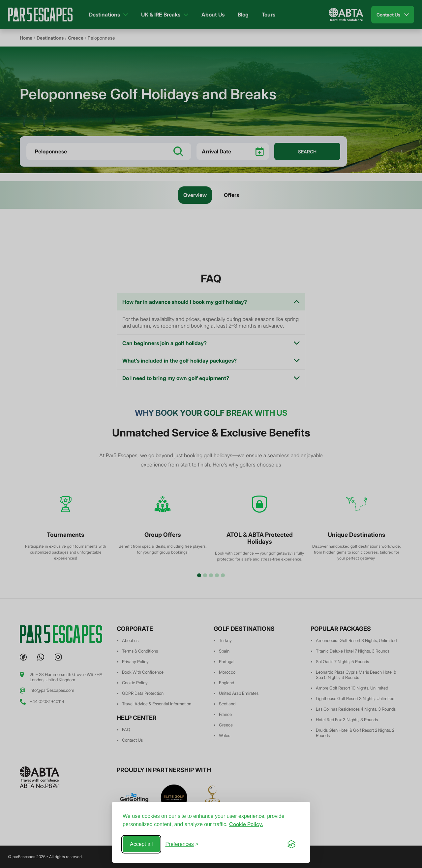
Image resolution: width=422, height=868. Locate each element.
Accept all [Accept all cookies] (141, 844)
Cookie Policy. (246, 824)
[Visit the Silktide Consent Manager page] (291, 844)
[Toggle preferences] (182, 844)
